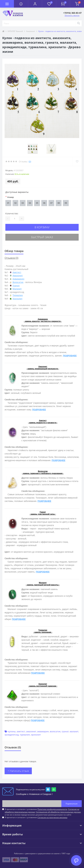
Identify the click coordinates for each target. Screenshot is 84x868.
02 (15, 203)
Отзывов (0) (11, 258)
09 (66, 203)
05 (37, 203)
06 (44, 203)
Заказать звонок (72, 15)
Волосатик (18, 282)
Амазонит (31, 31)
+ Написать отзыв (18, 771)
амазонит (31, 731)
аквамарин (43, 731)
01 (8, 203)
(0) (30, 161)
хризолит (36, 735)
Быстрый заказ (42, 237)
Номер (10, 197)
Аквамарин (18, 279)
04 (30, 203)
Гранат (16, 286)
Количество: (12, 213)
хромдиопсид (12, 735)
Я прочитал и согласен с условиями (36, 817)
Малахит (17, 289)
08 (59, 203)
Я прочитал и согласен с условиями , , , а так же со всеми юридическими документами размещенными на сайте (43, 812)
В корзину (42, 227)
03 (23, 203)
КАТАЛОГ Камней (15, 31)
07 (51, 203)
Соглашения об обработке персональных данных (58, 812)
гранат (65, 731)
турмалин (25, 735)
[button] (35, 4)
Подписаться (72, 804)
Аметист (17, 272)
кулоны (12, 731)
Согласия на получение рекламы (52, 817)
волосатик (55, 731)
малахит (74, 731)
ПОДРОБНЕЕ (70, 356)
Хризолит (18, 299)
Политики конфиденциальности (52, 809)
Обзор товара (14, 251)
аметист (21, 731)
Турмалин (18, 295)
